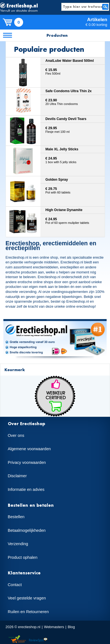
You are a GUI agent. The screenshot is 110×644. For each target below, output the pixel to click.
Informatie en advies (26, 489)
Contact (15, 585)
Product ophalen (23, 557)
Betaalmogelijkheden (27, 530)
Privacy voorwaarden (27, 462)
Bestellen (16, 517)
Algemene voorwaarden (29, 449)
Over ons (16, 435)
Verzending (18, 544)
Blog (71, 627)
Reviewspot (38, 639)
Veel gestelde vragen (27, 598)
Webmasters (54, 627)
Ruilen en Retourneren (28, 612)
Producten (57, 35)
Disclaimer (17, 476)
